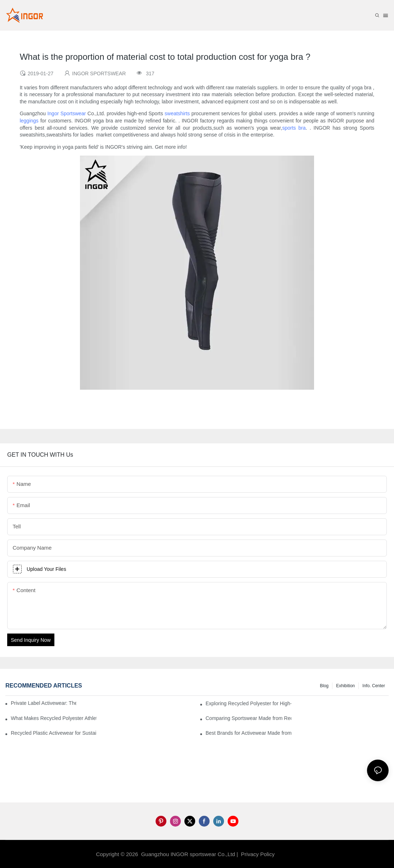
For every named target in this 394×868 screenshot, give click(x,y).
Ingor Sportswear (66, 113)
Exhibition (345, 686)
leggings (29, 121)
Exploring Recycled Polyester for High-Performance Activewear (249, 703)
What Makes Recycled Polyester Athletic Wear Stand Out (54, 718)
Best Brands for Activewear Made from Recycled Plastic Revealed (249, 733)
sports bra (294, 128)
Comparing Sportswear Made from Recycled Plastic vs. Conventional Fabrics (249, 718)
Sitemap (288, 854)
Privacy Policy (258, 854)
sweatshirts (177, 113)
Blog (324, 686)
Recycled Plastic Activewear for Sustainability (54, 733)
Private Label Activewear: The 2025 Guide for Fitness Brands (44, 703)
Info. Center (374, 686)
